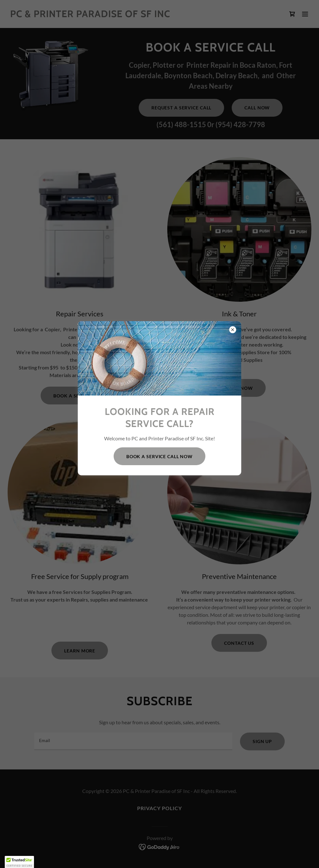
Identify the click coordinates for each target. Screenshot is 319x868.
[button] (19, 862)
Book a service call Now (159, 456)
